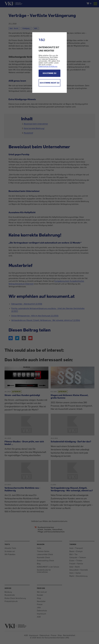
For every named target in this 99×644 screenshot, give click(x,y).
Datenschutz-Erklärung (48, 66)
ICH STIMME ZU (49, 73)
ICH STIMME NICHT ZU (50, 83)
